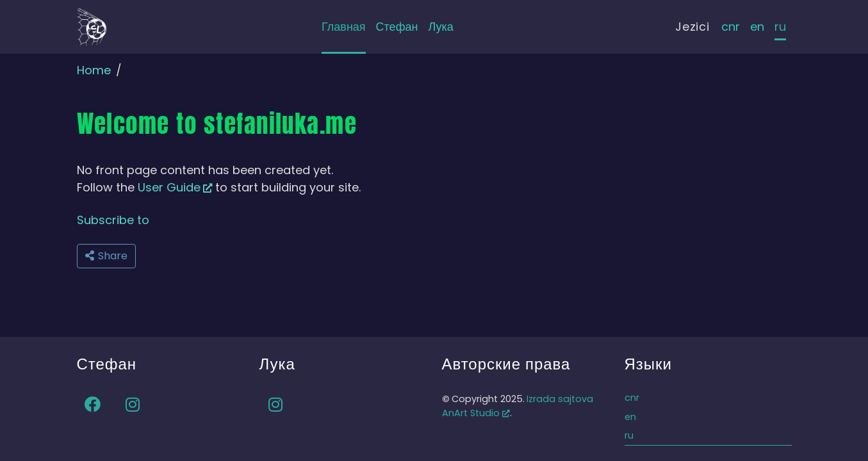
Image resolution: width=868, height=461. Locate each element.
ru (780, 27)
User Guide (175, 187)
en (757, 27)
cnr (731, 27)
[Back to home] (92, 27)
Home (94, 70)
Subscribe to (113, 220)
